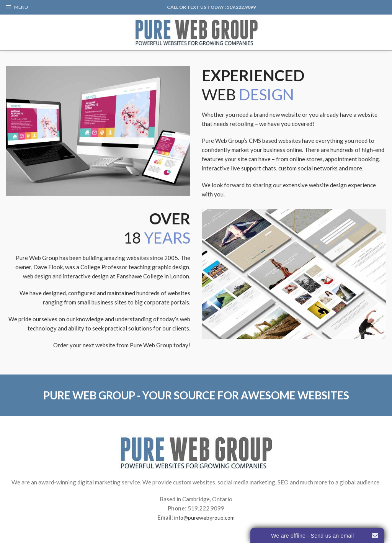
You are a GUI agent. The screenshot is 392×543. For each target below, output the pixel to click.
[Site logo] (196, 31)
